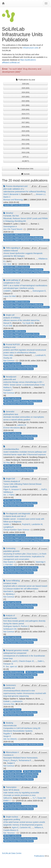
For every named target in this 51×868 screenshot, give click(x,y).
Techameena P (25, 760)
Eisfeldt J (7, 701)
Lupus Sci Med (10, 296)
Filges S (7, 489)
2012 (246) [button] (25, 144)
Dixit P (6, 194)
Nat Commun (9, 361)
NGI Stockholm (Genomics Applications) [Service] (21, 567)
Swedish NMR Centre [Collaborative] (16, 205)
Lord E (15, 661)
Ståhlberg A (8, 492)
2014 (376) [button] (25, 135)
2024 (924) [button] (25, 92)
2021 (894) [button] (25, 105)
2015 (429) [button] (25, 131)
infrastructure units (31, 48)
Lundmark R (40, 355)
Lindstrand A (17, 701)
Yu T (34, 798)
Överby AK (8, 358)
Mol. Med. (7, 264)
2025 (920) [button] (25, 88)
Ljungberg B (8, 527)
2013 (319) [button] (25, 140)
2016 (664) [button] (25, 127)
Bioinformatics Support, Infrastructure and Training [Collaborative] (26, 240)
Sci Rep (7, 463)
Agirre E (15, 827)
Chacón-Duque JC (26, 661)
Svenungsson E (39, 291)
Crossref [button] (43, 186)
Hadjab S (11, 763)
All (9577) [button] (26, 161)
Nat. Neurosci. (9, 833)
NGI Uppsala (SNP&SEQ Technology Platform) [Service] (23, 401)
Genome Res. (9, 704)
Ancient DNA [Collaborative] (14, 672)
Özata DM (41, 798)
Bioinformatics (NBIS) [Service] (15, 331)
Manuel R (7, 323)
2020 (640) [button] (25, 110)
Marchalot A (8, 591)
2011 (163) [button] (25, 148)
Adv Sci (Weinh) (10, 739)
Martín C (7, 197)
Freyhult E (26, 524)
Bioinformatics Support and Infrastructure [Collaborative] (23, 237)
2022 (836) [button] (25, 101)
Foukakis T (8, 390)
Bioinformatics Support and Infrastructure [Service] (21, 334)
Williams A (39, 827)
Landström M (37, 524)
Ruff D (44, 489)
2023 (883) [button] (25, 97)
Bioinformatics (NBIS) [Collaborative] (17, 235)
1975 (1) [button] (26, 157)
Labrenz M (22, 425)
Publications (39, 856)
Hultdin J (7, 524)
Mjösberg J (10, 594)
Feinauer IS (8, 664)
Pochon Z (25, 626)
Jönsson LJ (40, 194)
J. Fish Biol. (8, 565)
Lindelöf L (7, 291)
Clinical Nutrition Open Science (16, 530)
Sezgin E (7, 736)
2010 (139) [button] (25, 153)
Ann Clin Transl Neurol (13, 229)
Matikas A (7, 387)
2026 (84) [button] (26, 84)
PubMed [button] (26, 213)
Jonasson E (16, 489)
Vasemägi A (40, 562)
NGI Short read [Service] (12, 363)
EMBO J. (7, 801)
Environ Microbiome (12, 428)
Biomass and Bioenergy (13, 200)
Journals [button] (26, 174)
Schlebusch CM (10, 629)
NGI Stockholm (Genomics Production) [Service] (20, 366)
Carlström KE (25, 827)
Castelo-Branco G (11, 830)
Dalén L (41, 661)
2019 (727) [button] (25, 114)
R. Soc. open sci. (10, 666)
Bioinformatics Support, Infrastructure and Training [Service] (24, 337)
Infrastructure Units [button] (26, 169)
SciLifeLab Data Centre (12, 853)
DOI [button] (34, 186)
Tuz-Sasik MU (28, 323)
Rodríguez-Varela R (12, 626)
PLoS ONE (8, 326)
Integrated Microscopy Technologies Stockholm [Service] (23, 744)
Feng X (6, 760)
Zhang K (14, 760)
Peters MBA (8, 355)
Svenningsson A (10, 226)
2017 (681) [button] (25, 122)
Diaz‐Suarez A (9, 562)
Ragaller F (8, 734)
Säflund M (8, 798)
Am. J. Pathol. (9, 495)
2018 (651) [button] (25, 118)
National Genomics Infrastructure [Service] (18, 369)
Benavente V (15, 194)
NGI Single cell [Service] (32, 771)
